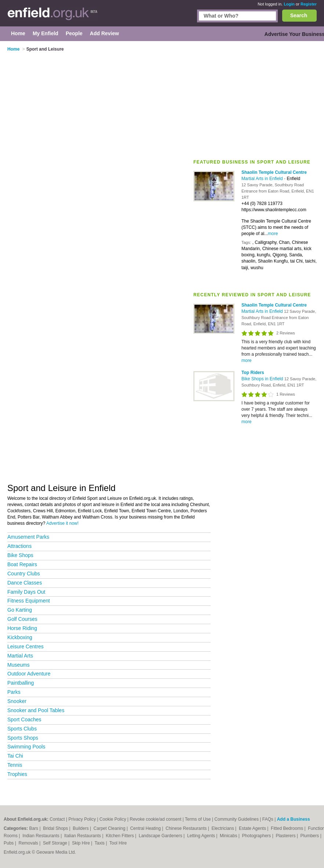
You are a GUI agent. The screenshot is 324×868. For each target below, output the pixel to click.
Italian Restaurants (83, 836)
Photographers (257, 836)
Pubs (9, 843)
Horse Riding (22, 628)
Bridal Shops (56, 828)
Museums (19, 665)
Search (299, 15)
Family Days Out (26, 592)
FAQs (268, 819)
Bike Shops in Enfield (263, 379)
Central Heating (146, 828)
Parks (14, 692)
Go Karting (20, 610)
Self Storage (56, 843)
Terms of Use (198, 819)
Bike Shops (20, 555)
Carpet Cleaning (110, 828)
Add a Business (294, 819)
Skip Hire (81, 843)
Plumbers (310, 836)
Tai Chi (15, 756)
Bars (34, 828)
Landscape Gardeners (161, 836)
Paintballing (21, 683)
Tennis (15, 765)
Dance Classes (25, 583)
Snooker (17, 701)
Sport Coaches (24, 719)
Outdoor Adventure (29, 674)
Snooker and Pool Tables (36, 710)
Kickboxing (20, 637)
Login (289, 4)
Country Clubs (24, 574)
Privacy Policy (82, 819)
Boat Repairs (22, 564)
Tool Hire (118, 843)
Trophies (17, 774)
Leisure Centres (26, 647)
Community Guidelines (236, 819)
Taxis (100, 843)
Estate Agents (253, 828)
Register (309, 4)
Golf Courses (22, 619)
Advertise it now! (62, 523)
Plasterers (286, 836)
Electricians (223, 828)
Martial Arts (20, 656)
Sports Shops (23, 738)
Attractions (19, 546)
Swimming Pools (26, 747)
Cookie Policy (113, 819)
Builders (81, 828)
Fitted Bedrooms (287, 828)
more (273, 234)
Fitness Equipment (29, 601)
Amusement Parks (28, 537)
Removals (29, 843)
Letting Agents (202, 836)
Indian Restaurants (41, 836)
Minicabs (229, 836)
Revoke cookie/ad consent (155, 819)
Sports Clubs (22, 729)
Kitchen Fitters (120, 836)
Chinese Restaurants (187, 828)
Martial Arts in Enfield (263, 179)
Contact (57, 819)
